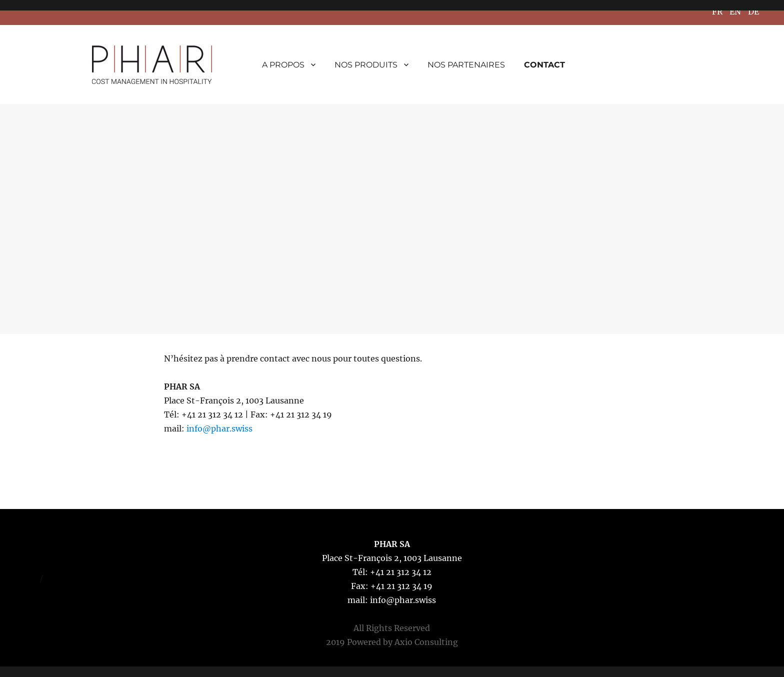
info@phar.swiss (219, 428)
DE (753, 11)
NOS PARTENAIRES (466, 65)
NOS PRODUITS (366, 65)
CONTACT (544, 65)
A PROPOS (283, 65)
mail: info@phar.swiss (392, 600)
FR (717, 11)
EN (735, 11)
